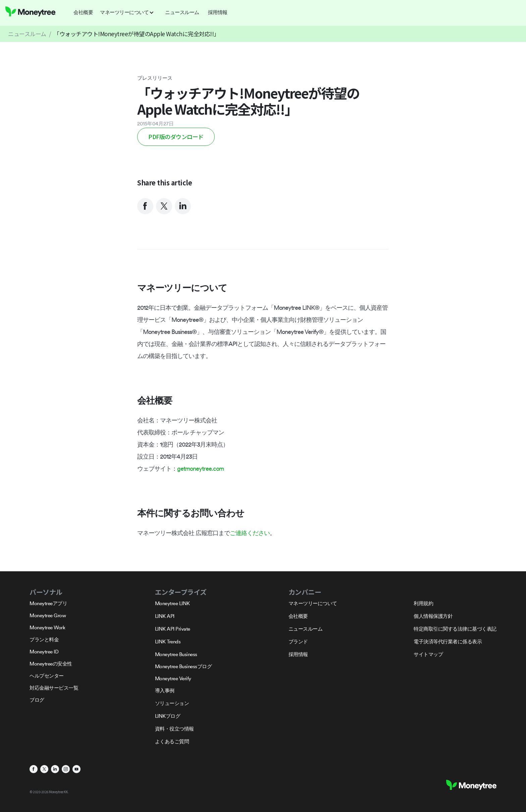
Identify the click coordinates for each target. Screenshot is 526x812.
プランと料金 (44, 640)
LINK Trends (168, 642)
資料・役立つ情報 (174, 729)
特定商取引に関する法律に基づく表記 (455, 629)
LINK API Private (173, 629)
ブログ (37, 700)
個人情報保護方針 (433, 616)
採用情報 (298, 654)
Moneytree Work (47, 627)
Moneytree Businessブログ (183, 666)
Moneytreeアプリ (48, 603)
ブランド (298, 642)
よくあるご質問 (172, 741)
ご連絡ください (250, 533)
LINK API (165, 616)
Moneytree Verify (173, 678)
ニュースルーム (27, 34)
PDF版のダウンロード (176, 137)
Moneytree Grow (48, 615)
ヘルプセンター (47, 676)
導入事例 (165, 690)
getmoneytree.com (200, 469)
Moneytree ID (44, 652)
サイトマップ (428, 654)
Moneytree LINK (172, 603)
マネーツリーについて (313, 603)
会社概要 (298, 616)
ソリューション (172, 703)
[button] (129, 12)
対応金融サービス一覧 (54, 688)
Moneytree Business (176, 654)
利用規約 (423, 603)
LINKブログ (168, 716)
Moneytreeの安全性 (51, 664)
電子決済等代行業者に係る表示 (448, 642)
